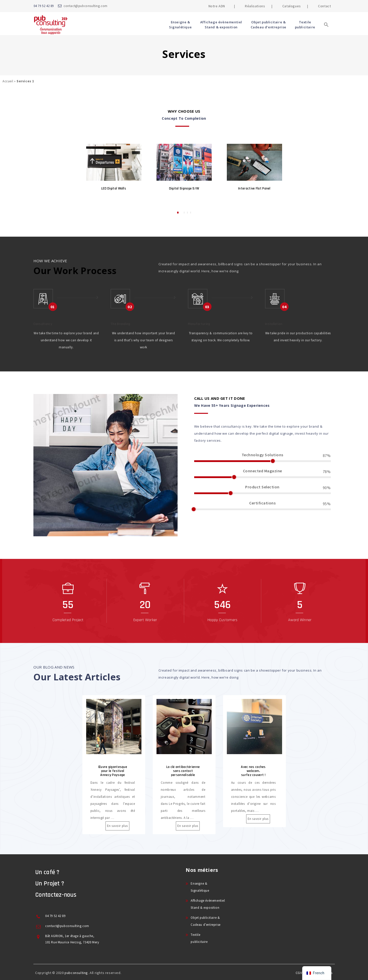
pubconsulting (76, 973)
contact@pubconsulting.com (86, 6)
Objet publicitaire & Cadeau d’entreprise (269, 25)
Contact (324, 6)
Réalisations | (259, 6)
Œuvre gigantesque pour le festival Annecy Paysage (114, 771)
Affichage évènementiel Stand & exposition (221, 25)
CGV (299, 973)
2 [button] (184, 213)
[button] (326, 32)
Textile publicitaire (305, 25)
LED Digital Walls (114, 188)
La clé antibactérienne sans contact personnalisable (184, 771)
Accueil (8, 81)
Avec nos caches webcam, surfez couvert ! (255, 771)
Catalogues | (295, 6)
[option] (114, 170)
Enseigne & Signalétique (180, 25)
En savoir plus (116, 826)
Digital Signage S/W (184, 188)
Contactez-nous (56, 895)
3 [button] (187, 213)
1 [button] (178, 213)
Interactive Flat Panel (254, 188)
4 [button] (191, 213)
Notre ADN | (222, 6)
